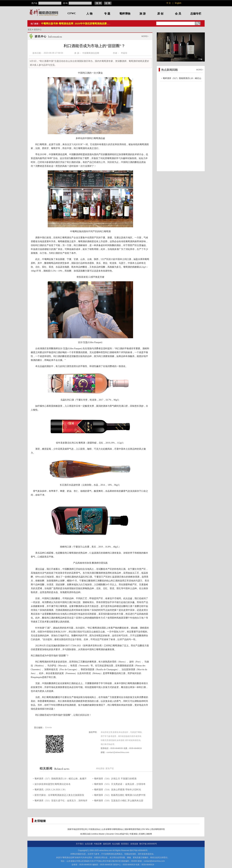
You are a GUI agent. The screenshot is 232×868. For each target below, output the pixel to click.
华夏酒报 (133, 834)
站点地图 (116, 844)
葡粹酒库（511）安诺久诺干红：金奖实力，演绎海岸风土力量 (61, 801)
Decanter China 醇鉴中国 (117, 834)
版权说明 (107, 844)
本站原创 (100, 768)
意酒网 (142, 834)
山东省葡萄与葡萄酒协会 (112, 829)
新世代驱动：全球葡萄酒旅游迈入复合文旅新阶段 (59, 795)
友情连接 (134, 844)
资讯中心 (38, 30)
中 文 (169, 3)
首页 (30, 30)
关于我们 (80, 844)
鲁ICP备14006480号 (148, 844)
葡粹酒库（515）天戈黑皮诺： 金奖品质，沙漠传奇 (120, 784)
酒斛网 (149, 834)
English (178, 3)
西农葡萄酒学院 (158, 829)
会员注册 (89, 844)
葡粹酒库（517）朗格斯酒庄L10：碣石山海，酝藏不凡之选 (61, 779)
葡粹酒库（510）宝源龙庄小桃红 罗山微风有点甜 (119, 801)
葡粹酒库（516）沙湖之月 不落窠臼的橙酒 (115, 779)
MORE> (145, 36)
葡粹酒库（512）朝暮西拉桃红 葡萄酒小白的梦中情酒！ (120, 796)
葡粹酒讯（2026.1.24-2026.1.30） (51, 790)
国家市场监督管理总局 (77, 829)
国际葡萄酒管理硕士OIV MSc (137, 829)
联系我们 (125, 844)
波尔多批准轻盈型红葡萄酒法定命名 (53, 784)
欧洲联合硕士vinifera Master (93, 834)
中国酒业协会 (94, 829)
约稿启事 (98, 844)
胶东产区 (110, 768)
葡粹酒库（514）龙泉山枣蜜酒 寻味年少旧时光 (118, 790)
